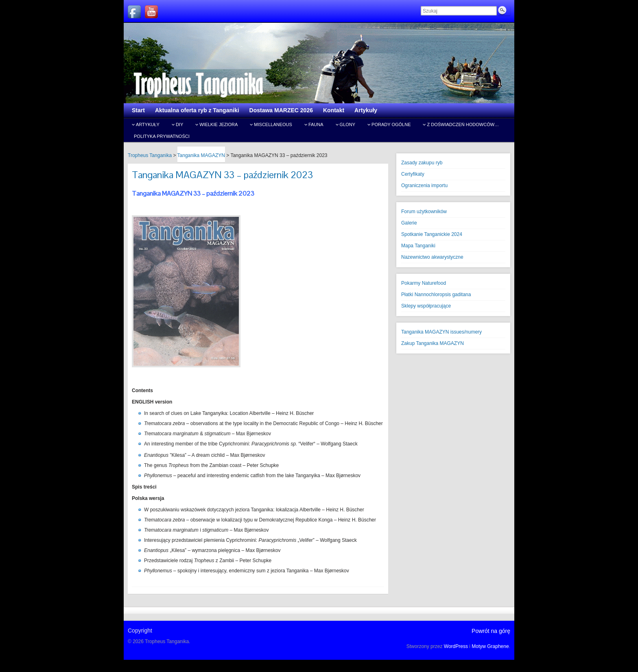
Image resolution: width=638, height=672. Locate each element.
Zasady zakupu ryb (422, 163)
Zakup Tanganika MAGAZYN (433, 343)
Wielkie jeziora (218, 124)
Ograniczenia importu (424, 185)
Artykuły (148, 124)
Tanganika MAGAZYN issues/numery (441, 332)
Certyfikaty (413, 174)
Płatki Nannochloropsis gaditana (436, 295)
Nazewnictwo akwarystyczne (432, 257)
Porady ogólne (391, 124)
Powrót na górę (491, 631)
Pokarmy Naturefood (424, 283)
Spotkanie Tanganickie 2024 (432, 234)
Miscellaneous (273, 124)
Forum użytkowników (424, 212)
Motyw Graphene (490, 646)
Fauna (316, 124)
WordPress (456, 646)
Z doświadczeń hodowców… (463, 124)
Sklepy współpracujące (426, 306)
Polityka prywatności (162, 136)
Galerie (409, 223)
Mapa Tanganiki (418, 246)
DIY (179, 124)
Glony (348, 124)
